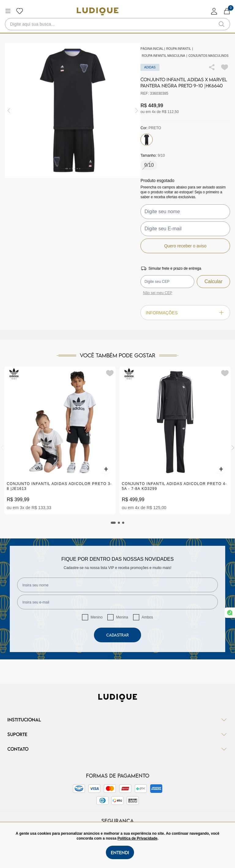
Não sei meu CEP (157, 293)
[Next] (233, 448)
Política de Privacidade (138, 838)
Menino (97, 617)
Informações (185, 313)
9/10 (149, 165)
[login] (214, 11)
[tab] (113, 523)
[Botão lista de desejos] (20, 11)
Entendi (120, 852)
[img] (137, 110)
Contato (117, 749)
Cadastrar (117, 635)
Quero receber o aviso (185, 246)
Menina (122, 617)
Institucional (117, 720)
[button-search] (222, 24)
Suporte (117, 734)
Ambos (147, 617)
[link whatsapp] (230, 613)
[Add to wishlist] (225, 67)
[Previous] (2, 448)
